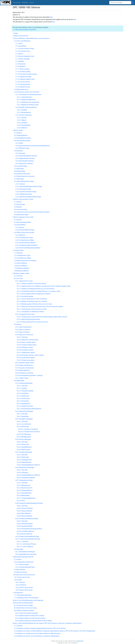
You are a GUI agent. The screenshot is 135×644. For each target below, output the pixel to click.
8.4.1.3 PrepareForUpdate (25, 391)
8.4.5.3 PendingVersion (24, 460)
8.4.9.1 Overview (22, 521)
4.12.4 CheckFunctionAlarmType (26, 192)
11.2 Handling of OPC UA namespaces (26, 598)
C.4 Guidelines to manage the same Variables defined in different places (37, 633)
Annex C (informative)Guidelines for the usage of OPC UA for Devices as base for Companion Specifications (47, 623)
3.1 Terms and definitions (22, 41)
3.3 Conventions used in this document (27, 92)
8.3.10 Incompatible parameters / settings (29, 375)
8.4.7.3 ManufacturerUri (25, 488)
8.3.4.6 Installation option (25, 350)
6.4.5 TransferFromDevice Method (26, 245)
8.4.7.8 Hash (21, 501)
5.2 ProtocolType (20, 204)
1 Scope (15, 33)
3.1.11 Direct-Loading (22, 69)
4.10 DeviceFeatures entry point (24, 176)
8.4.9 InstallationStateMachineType (27, 519)
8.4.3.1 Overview (22, 421)
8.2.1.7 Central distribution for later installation (32, 299)
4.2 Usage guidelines (21, 135)
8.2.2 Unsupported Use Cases (25, 314)
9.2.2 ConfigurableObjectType (25, 567)
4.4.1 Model (19, 143)
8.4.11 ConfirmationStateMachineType (28, 539)
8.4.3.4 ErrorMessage (24, 434)
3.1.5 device (19, 54)
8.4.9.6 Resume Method (24, 534)
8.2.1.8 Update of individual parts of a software (32, 301)
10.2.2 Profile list (21, 585)
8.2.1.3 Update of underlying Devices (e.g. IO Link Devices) (36, 289)
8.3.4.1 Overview (22, 337)
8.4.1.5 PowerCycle (23, 396)
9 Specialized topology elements (23, 557)
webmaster (80, 641)
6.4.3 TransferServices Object (25, 240)
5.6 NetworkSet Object (21, 215)
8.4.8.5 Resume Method (24, 516)
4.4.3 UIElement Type (22, 148)
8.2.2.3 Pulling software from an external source (32, 322)
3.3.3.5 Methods (22, 128)
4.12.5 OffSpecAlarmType (24, 194)
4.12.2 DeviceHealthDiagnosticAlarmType (29, 186)
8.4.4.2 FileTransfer (23, 444)
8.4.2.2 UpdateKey (23, 416)
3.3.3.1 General (22, 117)
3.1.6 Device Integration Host (25, 56)
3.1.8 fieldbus (20, 61)
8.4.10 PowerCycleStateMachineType (27, 536)
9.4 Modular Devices (21, 572)
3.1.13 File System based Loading (26, 74)
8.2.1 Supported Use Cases (24, 281)
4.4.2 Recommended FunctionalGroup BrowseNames (33, 146)
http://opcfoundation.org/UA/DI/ (26, 30)
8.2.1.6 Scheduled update (25, 296)
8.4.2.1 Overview (22, 414)
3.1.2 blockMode (21, 46)
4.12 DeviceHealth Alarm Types (24, 181)
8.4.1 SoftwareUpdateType (24, 383)
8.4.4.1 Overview (22, 442)
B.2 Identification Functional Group (25, 608)
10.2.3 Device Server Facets (24, 587)
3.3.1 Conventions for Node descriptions (28, 95)
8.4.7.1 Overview (22, 483)
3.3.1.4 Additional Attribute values (28, 105)
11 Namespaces (18, 593)
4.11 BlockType (19, 179)
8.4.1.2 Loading (22, 388)
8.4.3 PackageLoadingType (24, 419)
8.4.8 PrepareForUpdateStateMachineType (29, 503)
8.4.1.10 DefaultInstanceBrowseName (29, 409)
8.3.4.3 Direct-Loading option (26, 342)
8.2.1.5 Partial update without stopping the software (34, 294)
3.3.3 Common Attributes (24, 115)
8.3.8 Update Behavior (23, 370)
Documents (17, 3)
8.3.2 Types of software (23, 330)
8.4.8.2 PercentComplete (25, 508)
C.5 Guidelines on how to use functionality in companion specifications (37, 636)
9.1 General (18, 559)
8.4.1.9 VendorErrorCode (25, 406)
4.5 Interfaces (19, 151)
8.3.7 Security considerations (25, 368)
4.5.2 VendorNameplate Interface (26, 156)
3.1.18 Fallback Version (23, 87)
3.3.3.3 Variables (22, 123)
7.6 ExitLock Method (21, 266)
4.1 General (18, 133)
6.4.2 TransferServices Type (24, 238)
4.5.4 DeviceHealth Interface (25, 161)
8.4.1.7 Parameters (23, 401)
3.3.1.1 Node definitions (25, 97)
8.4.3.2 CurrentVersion (24, 424)
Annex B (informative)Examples (23, 603)
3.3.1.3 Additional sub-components (28, 102)
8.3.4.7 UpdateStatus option (26, 352)
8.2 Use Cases (19, 278)
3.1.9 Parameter (21, 64)
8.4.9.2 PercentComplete (25, 524)
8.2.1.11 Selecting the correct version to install (32, 309)
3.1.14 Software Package (23, 77)
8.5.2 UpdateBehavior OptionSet (26, 554)
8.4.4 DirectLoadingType (23, 439)
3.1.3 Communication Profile (25, 49)
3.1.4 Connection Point (23, 51)
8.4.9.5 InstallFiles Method (25, 531)
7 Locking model (18, 250)
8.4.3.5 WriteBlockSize (24, 437)
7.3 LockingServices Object (23, 258)
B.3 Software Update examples (24, 610)
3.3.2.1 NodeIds (22, 110)
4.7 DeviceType (19, 169)
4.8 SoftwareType (20, 171)
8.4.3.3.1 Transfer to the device (28, 429)
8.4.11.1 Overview (23, 541)
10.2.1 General (20, 582)
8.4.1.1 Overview (22, 386)
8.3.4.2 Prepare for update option (28, 340)
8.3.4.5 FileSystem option (25, 347)
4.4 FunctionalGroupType (22, 141)
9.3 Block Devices (20, 570)
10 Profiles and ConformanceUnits (24, 575)
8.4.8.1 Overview (22, 506)
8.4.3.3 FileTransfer (23, 427)
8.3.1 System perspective (23, 327)
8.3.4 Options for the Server (24, 335)
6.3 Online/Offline (20, 225)
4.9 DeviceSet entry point (22, 174)
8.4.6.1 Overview (22, 470)
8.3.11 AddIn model (22, 378)
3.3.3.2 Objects (22, 120)
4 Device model (18, 130)
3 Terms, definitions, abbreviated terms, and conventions (31, 38)
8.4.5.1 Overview (22, 455)
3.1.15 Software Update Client (25, 79)
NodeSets (25, 3)
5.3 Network (18, 207)
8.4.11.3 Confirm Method (25, 547)
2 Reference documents (20, 36)
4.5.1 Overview (20, 153)
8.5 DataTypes (19, 549)
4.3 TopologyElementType (22, 138)
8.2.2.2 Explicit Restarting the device (28, 319)
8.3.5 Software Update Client (25, 363)
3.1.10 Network (20, 66)
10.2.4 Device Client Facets (24, 590)
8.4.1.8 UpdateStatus (24, 404)
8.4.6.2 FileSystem (23, 473)
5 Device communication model (23, 199)
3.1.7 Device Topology (22, 59)
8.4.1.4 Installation (23, 393)
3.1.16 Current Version (23, 82)
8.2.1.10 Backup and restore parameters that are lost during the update (40, 306)
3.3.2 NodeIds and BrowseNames (26, 107)
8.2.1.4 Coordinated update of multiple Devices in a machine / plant (39, 291)
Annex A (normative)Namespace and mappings (28, 600)
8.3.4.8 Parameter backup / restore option (30, 355)
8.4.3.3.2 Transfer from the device (29, 432)
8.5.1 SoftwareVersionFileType (25, 552)
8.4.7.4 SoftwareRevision (25, 490)
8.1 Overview (18, 276)
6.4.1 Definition (20, 235)
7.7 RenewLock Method (22, 268)
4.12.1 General (20, 184)
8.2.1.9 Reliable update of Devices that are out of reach (34, 304)
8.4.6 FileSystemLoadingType (25, 467)
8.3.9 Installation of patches (24, 373)
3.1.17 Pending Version (23, 84)
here (51, 17)
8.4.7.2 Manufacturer (24, 485)
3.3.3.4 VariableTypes (24, 125)
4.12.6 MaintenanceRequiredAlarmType (28, 197)
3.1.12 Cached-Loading (23, 72)
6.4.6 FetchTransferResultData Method (28, 248)
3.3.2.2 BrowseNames (24, 112)
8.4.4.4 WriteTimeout (24, 450)
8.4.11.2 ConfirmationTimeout (27, 544)
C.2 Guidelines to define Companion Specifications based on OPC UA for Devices (40, 628)
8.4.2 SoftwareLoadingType (24, 411)
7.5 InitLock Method (21, 263)
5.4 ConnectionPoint (21, 209)
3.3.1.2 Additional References (26, 100)
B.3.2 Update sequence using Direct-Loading (30, 616)
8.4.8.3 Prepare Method (24, 511)
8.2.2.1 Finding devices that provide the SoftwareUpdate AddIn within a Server (42, 317)
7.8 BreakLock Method (21, 271)
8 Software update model (21, 273)
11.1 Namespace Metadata (23, 595)
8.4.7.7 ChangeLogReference (26, 498)
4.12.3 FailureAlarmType (23, 189)
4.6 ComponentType (21, 166)
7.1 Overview (18, 253)
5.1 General (18, 202)
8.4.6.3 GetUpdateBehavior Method (28, 475)
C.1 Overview (18, 626)
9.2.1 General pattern (22, 564)
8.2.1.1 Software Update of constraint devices (31, 284)
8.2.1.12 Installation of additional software (30, 312)
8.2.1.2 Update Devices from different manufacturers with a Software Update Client (44, 286)
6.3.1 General (20, 227)
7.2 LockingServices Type (22, 255)
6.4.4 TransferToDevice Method (25, 243)
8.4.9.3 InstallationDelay (25, 526)
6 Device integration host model (23, 217)
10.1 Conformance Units (22, 577)
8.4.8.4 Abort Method (24, 513)
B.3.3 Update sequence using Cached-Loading (30, 618)
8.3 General (18, 324)
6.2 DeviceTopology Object (23, 222)
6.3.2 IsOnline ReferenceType (25, 230)
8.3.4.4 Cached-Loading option (27, 345)
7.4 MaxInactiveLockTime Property (25, 261)
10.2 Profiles (18, 580)
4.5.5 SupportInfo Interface (24, 163)
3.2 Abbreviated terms (21, 89)
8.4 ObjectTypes (19, 381)
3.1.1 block (19, 43)
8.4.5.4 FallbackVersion (24, 462)
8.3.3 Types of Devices (23, 332)
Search (32, 3)
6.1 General (18, 220)
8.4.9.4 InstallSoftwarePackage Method (29, 529)
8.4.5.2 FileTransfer (23, 457)
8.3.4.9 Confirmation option (26, 358)
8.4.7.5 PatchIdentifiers (24, 493)
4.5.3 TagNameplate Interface (25, 158)
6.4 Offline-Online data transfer (24, 232)
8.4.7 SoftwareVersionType (24, 480)
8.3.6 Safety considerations (24, 365)
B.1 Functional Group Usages (23, 605)
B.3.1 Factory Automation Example (27, 613)
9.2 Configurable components (24, 562)
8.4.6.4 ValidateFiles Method (26, 478)
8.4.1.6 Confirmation (23, 398)
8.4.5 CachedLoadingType (24, 452)
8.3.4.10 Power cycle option (26, 360)
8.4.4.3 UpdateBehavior (24, 447)
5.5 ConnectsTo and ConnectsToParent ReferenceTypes (32, 212)
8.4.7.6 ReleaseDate (23, 495)
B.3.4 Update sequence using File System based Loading (34, 621)
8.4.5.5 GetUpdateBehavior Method (28, 465)
